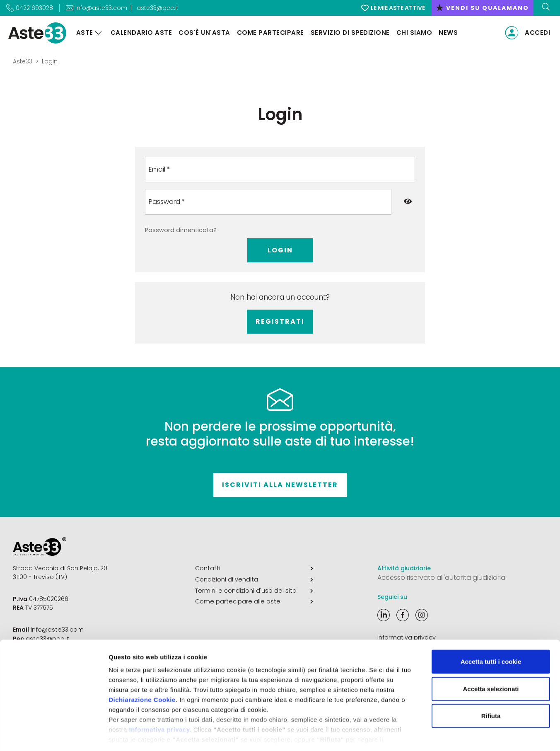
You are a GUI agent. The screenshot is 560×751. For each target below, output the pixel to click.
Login (280, 250)
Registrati (280, 321)
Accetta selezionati (491, 651)
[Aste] (97, 33)
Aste (83, 33)
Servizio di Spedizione (349, 33)
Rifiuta (491, 679)
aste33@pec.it (158, 8)
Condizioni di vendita (254, 579)
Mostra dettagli (436, 735)
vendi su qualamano (482, 8)
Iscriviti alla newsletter (280, 485)
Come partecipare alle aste (254, 601)
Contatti (254, 568)
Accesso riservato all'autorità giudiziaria (441, 578)
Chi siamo (413, 33)
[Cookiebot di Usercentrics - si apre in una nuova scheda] (54, 735)
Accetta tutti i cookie (491, 624)
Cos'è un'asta (203, 33)
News (447, 33)
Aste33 (23, 61)
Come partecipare (269, 33)
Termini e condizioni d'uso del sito (254, 590)
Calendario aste (140, 33)
